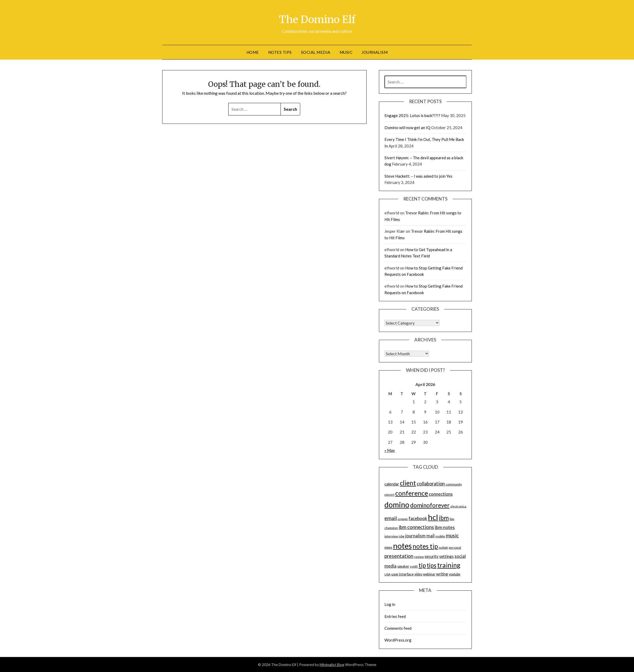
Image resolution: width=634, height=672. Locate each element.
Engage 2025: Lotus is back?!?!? (412, 115)
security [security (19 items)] (432, 556)
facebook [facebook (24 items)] (418, 518)
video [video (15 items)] (418, 574)
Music (346, 52)
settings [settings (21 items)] (447, 556)
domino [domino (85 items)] (397, 505)
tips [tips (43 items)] (432, 565)
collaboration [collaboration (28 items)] (431, 484)
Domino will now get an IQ (407, 128)
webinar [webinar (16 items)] (429, 574)
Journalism (375, 52)
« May (390, 450)
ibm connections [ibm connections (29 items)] (416, 527)
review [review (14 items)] (419, 557)
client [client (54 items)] (408, 483)
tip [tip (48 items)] (422, 565)
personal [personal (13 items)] (455, 547)
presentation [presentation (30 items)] (399, 556)
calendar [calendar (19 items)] (392, 484)
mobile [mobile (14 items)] (440, 536)
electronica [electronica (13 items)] (458, 506)
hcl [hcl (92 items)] (433, 517)
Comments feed (398, 628)
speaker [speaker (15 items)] (403, 566)
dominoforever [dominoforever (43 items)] (430, 505)
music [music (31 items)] (452, 535)
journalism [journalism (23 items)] (415, 536)
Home (253, 52)
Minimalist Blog (332, 665)
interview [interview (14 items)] (391, 536)
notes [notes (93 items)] (402, 546)
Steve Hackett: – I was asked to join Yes (418, 176)
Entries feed (395, 616)
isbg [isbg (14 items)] (401, 536)
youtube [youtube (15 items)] (455, 574)
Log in (390, 604)
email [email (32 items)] (391, 518)
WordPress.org (398, 640)
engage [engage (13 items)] (403, 519)
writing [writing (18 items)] (442, 574)
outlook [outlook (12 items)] (443, 547)
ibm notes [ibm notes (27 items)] (445, 527)
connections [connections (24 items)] (441, 494)
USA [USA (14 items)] (387, 574)
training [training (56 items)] (449, 565)
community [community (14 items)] (454, 484)
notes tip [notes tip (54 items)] (425, 546)
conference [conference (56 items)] (412, 493)
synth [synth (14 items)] (414, 566)
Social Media (316, 52)
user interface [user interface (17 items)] (402, 574)
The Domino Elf (317, 19)
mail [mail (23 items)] (430, 536)
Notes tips (280, 52)
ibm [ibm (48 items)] (444, 518)
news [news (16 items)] (388, 547)
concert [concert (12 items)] (389, 494)
